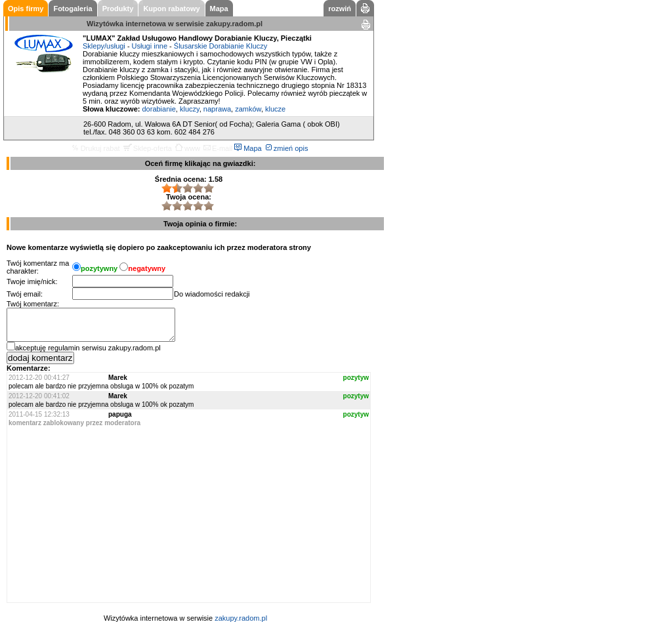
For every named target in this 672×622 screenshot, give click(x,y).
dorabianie (158, 109)
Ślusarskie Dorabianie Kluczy (220, 46)
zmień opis (287, 148)
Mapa (248, 148)
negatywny (147, 268)
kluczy (190, 109)
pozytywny (99, 268)
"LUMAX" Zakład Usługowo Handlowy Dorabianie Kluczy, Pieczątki (197, 38)
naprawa (217, 109)
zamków (248, 109)
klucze (275, 109)
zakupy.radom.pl (234, 24)
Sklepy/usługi (104, 46)
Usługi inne (150, 46)
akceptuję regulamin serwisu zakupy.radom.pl (88, 348)
